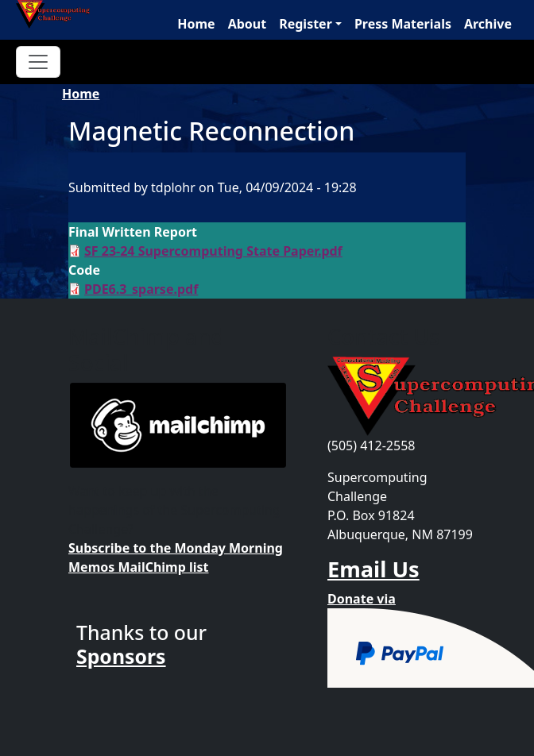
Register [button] (306, 24)
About (248, 24)
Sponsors (121, 656)
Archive (488, 24)
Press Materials (403, 24)
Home (196, 24)
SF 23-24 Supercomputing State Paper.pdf (213, 251)
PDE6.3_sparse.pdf (141, 289)
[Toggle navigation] (38, 62)
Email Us (373, 569)
